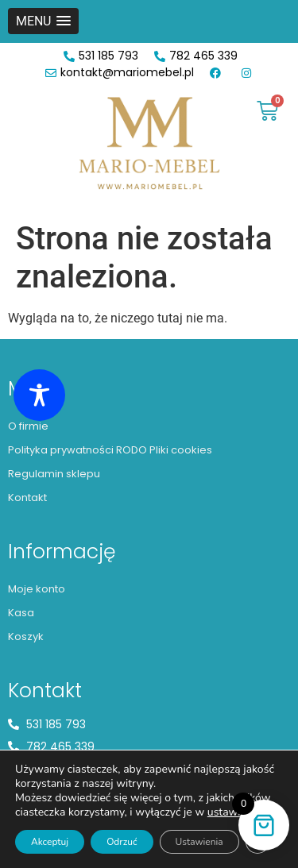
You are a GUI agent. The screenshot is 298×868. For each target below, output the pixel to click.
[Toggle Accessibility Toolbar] (39, 395)
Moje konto (37, 589)
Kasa (21, 613)
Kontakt (27, 498)
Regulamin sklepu (54, 474)
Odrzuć (122, 842)
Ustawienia (199, 842)
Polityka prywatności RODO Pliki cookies (110, 450)
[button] (43, 21)
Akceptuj (50, 842)
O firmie (28, 426)
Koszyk (26, 637)
